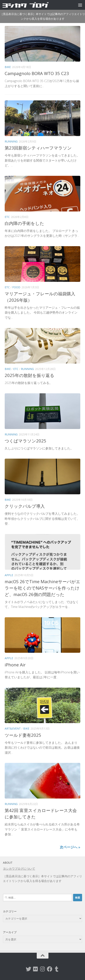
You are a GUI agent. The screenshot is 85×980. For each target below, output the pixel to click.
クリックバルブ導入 (25, 506)
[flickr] (36, 969)
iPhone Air (15, 665)
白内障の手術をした (24, 223)
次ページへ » (70, 847)
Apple (9, 575)
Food (16, 287)
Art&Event (13, 728)
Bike (8, 67)
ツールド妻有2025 (23, 735)
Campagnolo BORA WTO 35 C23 (37, 73)
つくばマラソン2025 (25, 441)
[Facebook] (50, 969)
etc (7, 217)
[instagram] (43, 969)
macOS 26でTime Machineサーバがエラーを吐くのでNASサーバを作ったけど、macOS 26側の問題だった (42, 588)
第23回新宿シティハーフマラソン (38, 148)
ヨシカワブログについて (19, 869)
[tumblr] (57, 969)
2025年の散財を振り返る (30, 375)
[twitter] (29, 969)
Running (11, 141)
